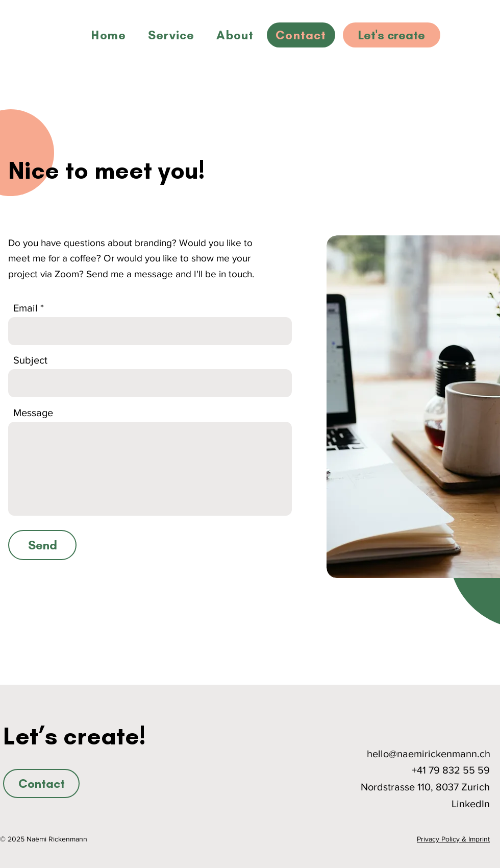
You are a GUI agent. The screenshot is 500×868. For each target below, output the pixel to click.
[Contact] (41, 783)
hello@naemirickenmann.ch (429, 754)
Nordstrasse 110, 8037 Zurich (425, 787)
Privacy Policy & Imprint (453, 839)
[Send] (42, 545)
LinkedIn (471, 804)
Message (33, 413)
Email (26, 308)
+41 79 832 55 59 (451, 770)
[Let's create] (392, 35)
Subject (30, 360)
